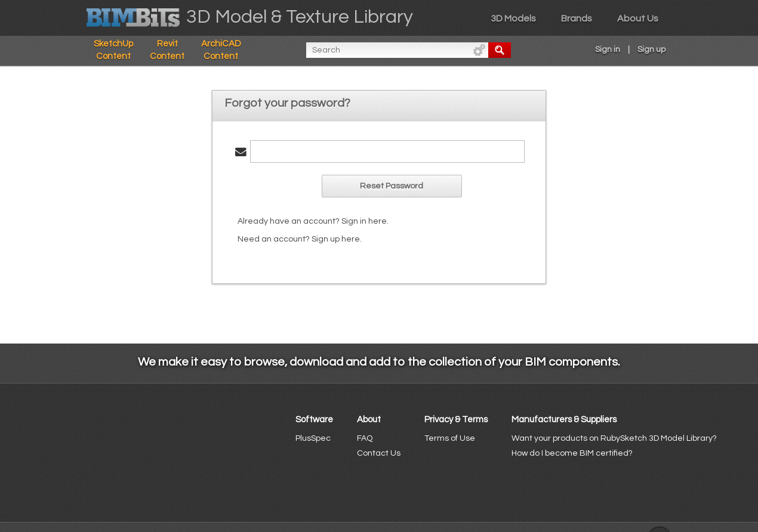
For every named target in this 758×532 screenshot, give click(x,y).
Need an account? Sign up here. (300, 239)
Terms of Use (450, 438)
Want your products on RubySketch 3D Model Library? (614, 438)
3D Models (513, 18)
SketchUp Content (113, 50)
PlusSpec (313, 438)
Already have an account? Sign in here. (313, 221)
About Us (638, 18)
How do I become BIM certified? (572, 453)
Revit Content (167, 50)
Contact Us (379, 453)
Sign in (608, 50)
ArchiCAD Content (221, 50)
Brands (577, 18)
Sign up (651, 50)
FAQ (365, 438)
